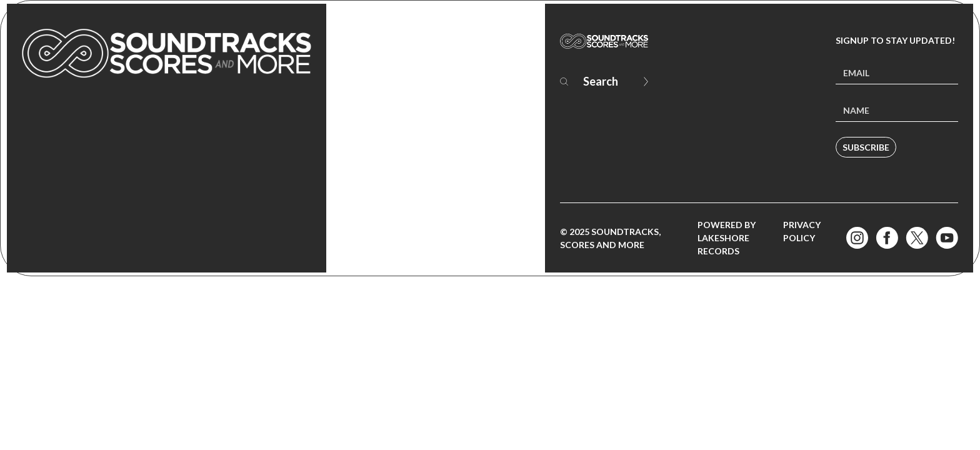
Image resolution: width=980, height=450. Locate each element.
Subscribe (866, 147)
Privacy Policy (802, 231)
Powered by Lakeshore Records (727, 238)
